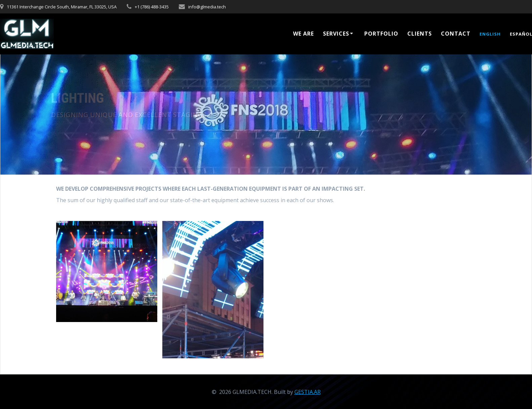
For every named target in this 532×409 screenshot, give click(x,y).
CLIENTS (420, 34)
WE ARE (303, 34)
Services (336, 34)
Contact (456, 34)
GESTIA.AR (308, 392)
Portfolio (381, 34)
